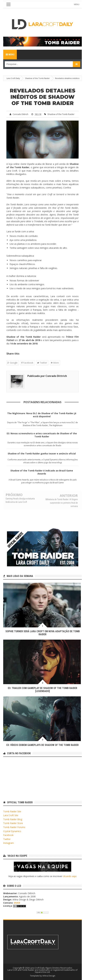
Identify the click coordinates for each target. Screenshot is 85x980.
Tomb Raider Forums (14, 827)
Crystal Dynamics (12, 831)
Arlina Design (49, 976)
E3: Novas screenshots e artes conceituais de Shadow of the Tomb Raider (42, 435)
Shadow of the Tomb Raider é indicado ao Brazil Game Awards (42, 472)
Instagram (8, 843)
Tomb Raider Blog (13, 819)
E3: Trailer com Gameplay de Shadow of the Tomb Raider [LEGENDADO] (42, 690)
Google (12, 363)
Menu (10, 55)
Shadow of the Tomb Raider (61, 114)
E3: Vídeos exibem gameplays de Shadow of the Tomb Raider (42, 745)
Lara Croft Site (11, 815)
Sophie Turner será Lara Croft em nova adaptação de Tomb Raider (43, 633)
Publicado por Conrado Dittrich (47, 376)
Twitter (42, 363)
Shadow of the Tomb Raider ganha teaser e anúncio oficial (42, 454)
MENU (77, 4)
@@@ (17, 903)
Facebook (27, 363)
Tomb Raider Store (13, 823)
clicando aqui (70, 876)
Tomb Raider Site (12, 811)
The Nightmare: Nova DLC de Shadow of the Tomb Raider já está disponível (42, 415)
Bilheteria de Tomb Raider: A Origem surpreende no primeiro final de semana (62, 503)
